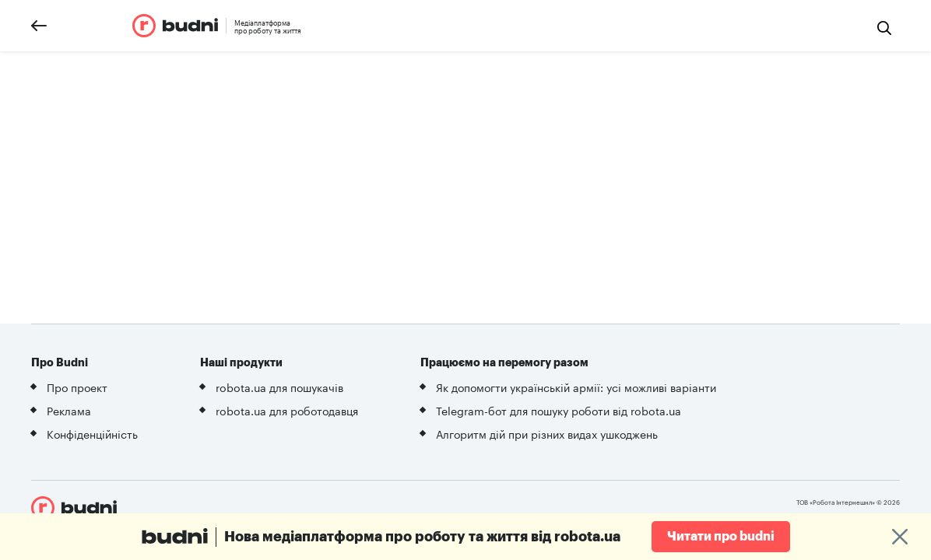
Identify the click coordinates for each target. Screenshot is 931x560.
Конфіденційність (92, 433)
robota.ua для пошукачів (279, 387)
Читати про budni (721, 537)
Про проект (77, 387)
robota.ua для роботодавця (287, 410)
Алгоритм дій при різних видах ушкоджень (547, 433)
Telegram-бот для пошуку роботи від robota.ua (559, 410)
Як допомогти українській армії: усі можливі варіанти (576, 387)
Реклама (69, 410)
